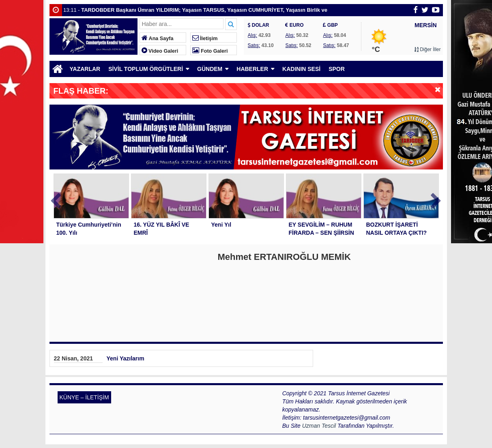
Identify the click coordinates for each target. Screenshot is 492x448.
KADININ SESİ (301, 69)
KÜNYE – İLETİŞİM (84, 397)
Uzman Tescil (319, 426)
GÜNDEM (210, 69)
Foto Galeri (210, 51)
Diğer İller (428, 49)
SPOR (337, 69)
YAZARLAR (85, 69)
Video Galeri (160, 51)
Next (436, 199)
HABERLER (252, 69)
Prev (56, 199)
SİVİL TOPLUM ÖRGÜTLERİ (146, 69)
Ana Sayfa (158, 39)
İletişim (205, 39)
